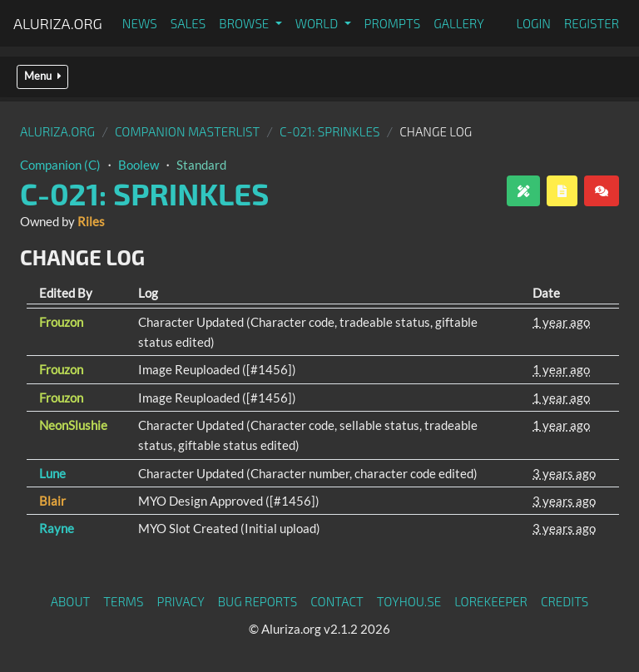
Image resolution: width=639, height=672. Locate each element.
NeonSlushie (73, 425)
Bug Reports (258, 601)
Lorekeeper (491, 601)
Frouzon (61, 322)
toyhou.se (409, 601)
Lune (52, 473)
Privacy (181, 601)
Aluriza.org (58, 23)
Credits (565, 601)
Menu (42, 76)
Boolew (139, 165)
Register (592, 23)
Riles (91, 221)
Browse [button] (245, 23)
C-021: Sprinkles (329, 131)
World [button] (318, 23)
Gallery (459, 23)
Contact (337, 601)
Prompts (393, 23)
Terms (123, 601)
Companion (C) (60, 165)
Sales (188, 23)
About (71, 601)
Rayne (57, 528)
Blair (52, 501)
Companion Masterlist (187, 131)
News (140, 23)
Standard (201, 165)
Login (533, 23)
